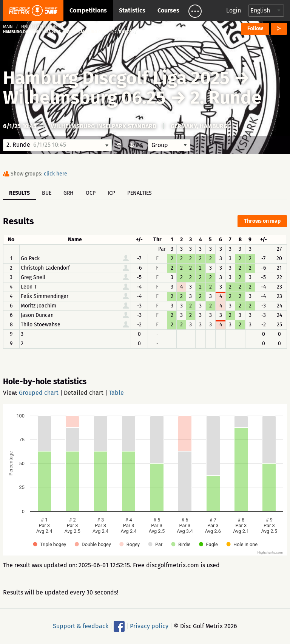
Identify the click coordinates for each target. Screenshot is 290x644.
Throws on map (262, 221)
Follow (255, 29)
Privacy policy (149, 626)
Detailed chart (84, 393)
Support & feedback (81, 626)
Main (8, 27)
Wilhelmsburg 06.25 (84, 98)
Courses (168, 10)
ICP (111, 193)
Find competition (39, 27)
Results (19, 193)
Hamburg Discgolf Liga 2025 (116, 78)
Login (234, 10)
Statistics (132, 10)
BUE (47, 193)
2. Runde (226, 98)
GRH (69, 193)
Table (116, 393)
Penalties (140, 193)
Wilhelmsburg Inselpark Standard (104, 126)
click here (56, 174)
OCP (91, 193)
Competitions (88, 10)
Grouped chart (39, 393)
